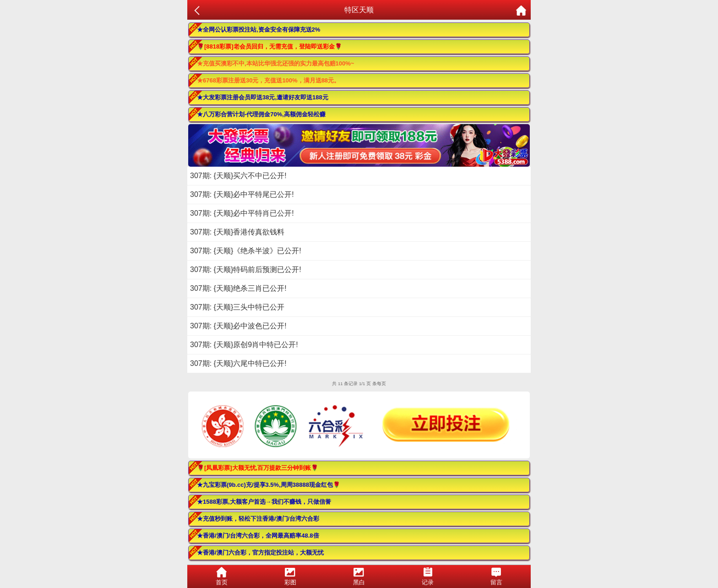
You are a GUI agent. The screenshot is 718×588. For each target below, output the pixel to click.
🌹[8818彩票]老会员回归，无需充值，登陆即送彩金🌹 (269, 46)
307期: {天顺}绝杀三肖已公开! (238, 288)
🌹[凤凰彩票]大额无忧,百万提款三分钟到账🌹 (258, 468)
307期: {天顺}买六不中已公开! (238, 176)
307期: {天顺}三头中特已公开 (237, 307)
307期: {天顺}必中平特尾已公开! (242, 194)
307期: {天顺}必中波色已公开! (238, 326)
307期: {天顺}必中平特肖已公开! (242, 213)
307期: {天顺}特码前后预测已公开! (246, 269)
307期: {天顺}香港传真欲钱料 (237, 232)
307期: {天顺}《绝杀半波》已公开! (246, 251)
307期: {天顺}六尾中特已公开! (238, 363)
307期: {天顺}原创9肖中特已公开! (244, 345)
